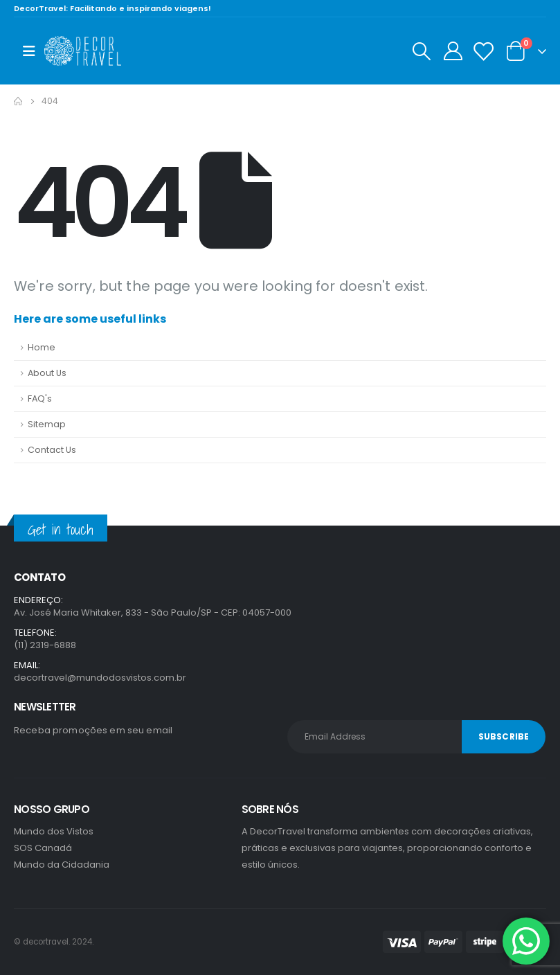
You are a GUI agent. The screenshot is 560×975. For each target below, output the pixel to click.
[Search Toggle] (421, 51)
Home (42, 347)
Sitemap (47, 424)
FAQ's (40, 399)
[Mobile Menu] (29, 51)
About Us (47, 373)
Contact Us (52, 450)
